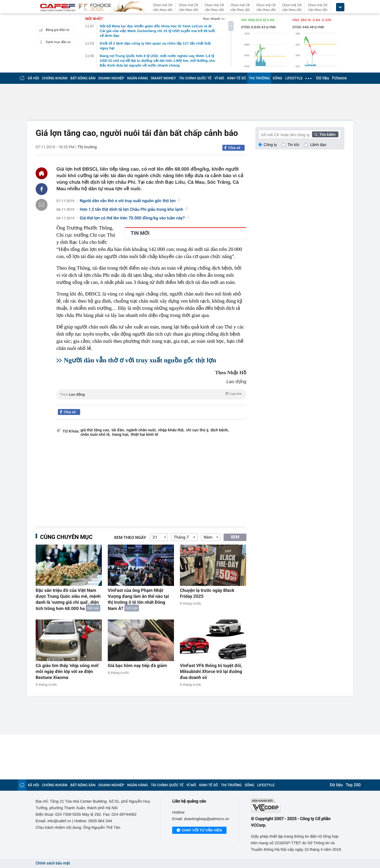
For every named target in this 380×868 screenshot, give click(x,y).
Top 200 (353, 785)
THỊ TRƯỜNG (259, 78)
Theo (151, 394)
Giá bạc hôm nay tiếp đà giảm (137, 666)
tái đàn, (118, 430)
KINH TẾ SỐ (236, 78)
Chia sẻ (234, 148)
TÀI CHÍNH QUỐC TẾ (195, 78)
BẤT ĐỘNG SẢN (83, 78)
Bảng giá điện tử (53, 30)
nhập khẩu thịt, (171, 430)
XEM (235, 537)
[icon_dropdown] (340, 7)
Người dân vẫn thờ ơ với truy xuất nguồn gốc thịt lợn (130, 201)
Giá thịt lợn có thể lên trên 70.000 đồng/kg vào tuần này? (135, 218)
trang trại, (121, 435)
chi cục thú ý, (197, 430)
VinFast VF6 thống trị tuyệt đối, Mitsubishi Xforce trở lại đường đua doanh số (211, 672)
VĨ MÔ (219, 78)
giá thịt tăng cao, (95, 430)
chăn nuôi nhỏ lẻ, (95, 435)
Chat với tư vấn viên (199, 831)
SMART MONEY (163, 78)
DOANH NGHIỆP (111, 78)
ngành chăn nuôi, (142, 430)
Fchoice (339, 78)
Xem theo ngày (130, 538)
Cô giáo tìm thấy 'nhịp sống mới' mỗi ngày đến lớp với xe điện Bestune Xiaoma (67, 672)
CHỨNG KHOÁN (55, 78)
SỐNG (277, 78)
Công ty (270, 145)
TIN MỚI (140, 233)
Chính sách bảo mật (53, 863)
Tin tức (294, 145)
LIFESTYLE (294, 78)
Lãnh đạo (318, 145)
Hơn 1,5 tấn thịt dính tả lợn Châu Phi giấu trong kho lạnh (134, 210)
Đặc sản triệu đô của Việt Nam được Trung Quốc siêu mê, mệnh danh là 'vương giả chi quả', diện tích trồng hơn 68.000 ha (68, 599)
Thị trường (87, 147)
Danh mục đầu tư (54, 42)
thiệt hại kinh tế (144, 435)
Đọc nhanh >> (214, 19)
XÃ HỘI (33, 78)
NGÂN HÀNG (138, 78)
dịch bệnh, (220, 430)
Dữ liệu (323, 78)
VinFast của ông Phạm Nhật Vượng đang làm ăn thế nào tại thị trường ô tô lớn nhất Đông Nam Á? (138, 599)
